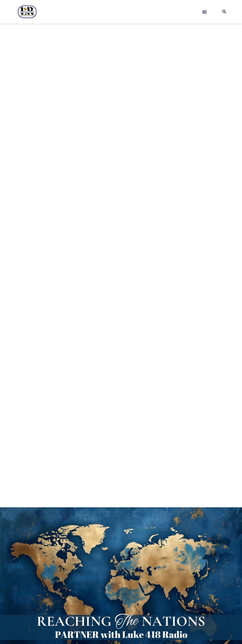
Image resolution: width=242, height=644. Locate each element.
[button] (204, 12)
